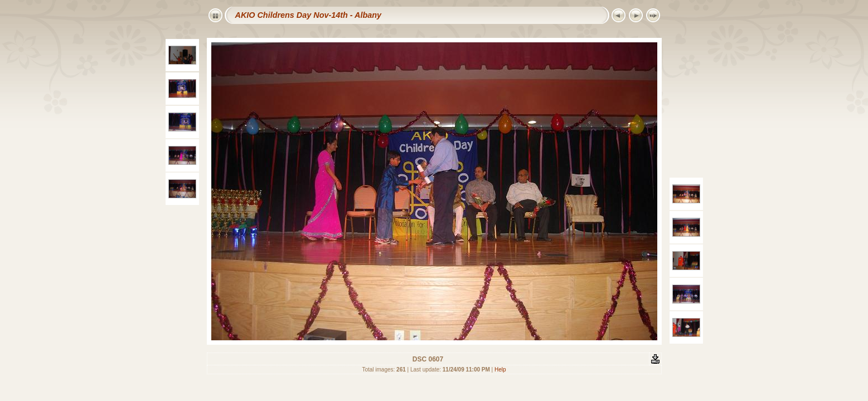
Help (500, 370)
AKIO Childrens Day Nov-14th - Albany (309, 15)
